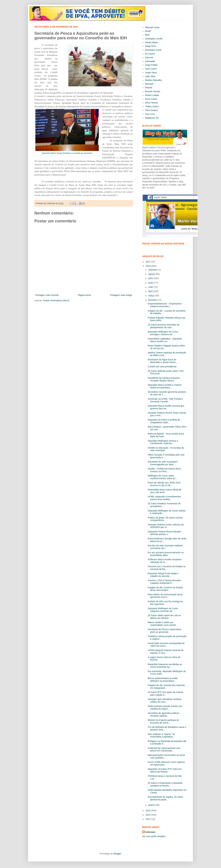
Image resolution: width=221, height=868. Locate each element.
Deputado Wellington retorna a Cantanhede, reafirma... (163, 442)
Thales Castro (152, 106)
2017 (148, 262)
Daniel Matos (152, 42)
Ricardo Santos (153, 91)
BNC (147, 35)
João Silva (150, 76)
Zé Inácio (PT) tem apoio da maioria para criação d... (165, 694)
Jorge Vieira (151, 73)
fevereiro (153, 300)
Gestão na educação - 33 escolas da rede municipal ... (166, 449)
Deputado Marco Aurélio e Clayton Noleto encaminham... (165, 386)
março (152, 296)
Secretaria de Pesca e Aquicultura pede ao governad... (164, 631)
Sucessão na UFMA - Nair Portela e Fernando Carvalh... (165, 400)
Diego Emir (151, 46)
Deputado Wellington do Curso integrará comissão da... (163, 610)
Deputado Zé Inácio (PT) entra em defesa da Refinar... (165, 770)
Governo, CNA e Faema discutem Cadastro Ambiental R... (164, 582)
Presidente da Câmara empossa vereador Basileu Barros (164, 379)
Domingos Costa (153, 50)
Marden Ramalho (154, 80)
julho (151, 278)
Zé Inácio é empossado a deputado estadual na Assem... (165, 784)
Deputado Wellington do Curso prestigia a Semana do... (163, 333)
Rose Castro (151, 99)
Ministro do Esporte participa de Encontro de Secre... (163, 721)
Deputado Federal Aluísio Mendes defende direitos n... (164, 533)
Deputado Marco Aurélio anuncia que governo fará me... (166, 407)
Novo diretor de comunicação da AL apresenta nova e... (165, 596)
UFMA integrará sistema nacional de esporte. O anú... (166, 652)
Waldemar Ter (152, 118)
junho (151, 283)
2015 (148, 266)
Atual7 (148, 31)
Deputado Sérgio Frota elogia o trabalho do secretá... (163, 575)
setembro (153, 270)
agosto (152, 274)
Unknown (150, 832)
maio (151, 287)
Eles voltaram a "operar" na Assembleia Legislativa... (161, 736)
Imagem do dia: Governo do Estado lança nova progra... (165, 589)
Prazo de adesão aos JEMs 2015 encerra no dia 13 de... (164, 484)
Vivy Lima (150, 114)
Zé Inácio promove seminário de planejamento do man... (164, 326)
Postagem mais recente (47, 295)
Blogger (117, 854)
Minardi (149, 88)
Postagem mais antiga (121, 295)
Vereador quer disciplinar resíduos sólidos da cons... (165, 700)
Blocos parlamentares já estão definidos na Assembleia (163, 680)
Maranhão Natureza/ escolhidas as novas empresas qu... (165, 666)
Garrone (149, 57)
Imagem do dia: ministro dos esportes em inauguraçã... (166, 687)
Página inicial (84, 295)
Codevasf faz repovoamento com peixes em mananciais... (164, 749)
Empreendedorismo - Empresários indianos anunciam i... (165, 305)
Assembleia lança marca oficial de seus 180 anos (165, 491)
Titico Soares (151, 110)
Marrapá (149, 84)
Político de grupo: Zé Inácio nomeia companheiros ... (165, 519)
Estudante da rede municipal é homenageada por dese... (163, 463)
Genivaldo (150, 61)
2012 (148, 819)
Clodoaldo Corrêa (154, 39)
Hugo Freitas (151, 65)
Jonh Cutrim (151, 69)
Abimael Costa (152, 27)
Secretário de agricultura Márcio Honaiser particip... (163, 714)
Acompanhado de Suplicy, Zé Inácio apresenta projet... (165, 798)
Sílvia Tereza (151, 103)
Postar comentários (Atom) (56, 300)
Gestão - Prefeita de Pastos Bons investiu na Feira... (164, 470)
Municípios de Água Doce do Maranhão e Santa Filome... (163, 361)
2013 (148, 815)
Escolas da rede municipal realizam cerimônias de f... (165, 547)
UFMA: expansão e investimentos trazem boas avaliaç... (164, 498)
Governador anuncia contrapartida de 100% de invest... (166, 645)
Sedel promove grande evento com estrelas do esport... (165, 707)
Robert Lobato (152, 95)
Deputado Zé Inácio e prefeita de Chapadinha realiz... (164, 421)
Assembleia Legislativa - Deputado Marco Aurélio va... (165, 340)
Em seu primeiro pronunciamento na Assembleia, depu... (166, 554)
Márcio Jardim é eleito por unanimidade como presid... (163, 624)
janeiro (152, 805)
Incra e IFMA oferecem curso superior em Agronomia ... (166, 763)
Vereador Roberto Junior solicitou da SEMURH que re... (166, 526)
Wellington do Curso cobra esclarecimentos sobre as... (162, 477)
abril (151, 291)
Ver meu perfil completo (154, 836)
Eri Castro (150, 54)
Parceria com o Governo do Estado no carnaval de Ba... (167, 568)
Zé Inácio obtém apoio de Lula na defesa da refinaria (164, 617)
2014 (148, 811)
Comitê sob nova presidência (162, 367)
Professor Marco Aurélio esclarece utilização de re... (165, 561)
